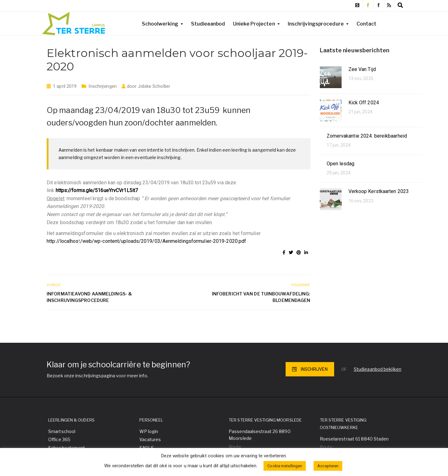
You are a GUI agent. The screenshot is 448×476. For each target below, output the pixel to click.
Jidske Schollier (154, 86)
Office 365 (59, 439)
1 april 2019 (65, 86)
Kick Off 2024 (364, 103)
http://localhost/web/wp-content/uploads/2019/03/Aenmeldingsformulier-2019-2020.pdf (146, 241)
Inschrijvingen (102, 86)
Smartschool (62, 431)
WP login (149, 431)
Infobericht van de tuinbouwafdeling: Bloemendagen (261, 297)
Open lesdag (341, 164)
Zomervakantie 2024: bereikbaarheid (367, 136)
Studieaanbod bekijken (378, 369)
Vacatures (150, 439)
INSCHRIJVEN (310, 369)
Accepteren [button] (328, 466)
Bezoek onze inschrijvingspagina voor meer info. (97, 376)
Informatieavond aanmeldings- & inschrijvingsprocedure (89, 297)
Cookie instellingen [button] (285, 466)
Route (235, 447)
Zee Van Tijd (362, 69)
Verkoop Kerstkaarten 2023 (379, 191)
